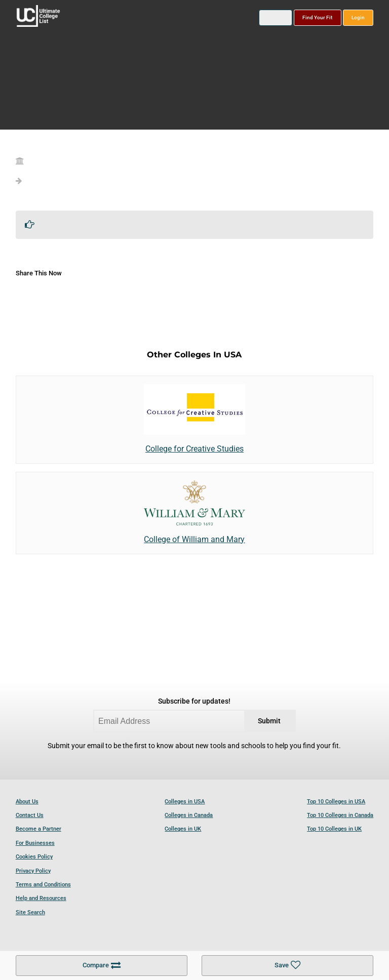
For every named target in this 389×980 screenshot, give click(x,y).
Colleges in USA (185, 802)
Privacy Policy (33, 871)
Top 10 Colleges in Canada (340, 815)
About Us (27, 802)
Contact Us (30, 815)
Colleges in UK (183, 829)
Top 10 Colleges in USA (336, 802)
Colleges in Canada (189, 815)
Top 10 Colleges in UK (334, 829)
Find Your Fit (317, 17)
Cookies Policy (34, 857)
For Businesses (35, 843)
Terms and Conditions (43, 885)
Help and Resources (41, 898)
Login (358, 17)
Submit (269, 721)
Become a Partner (38, 829)
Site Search (30, 912)
